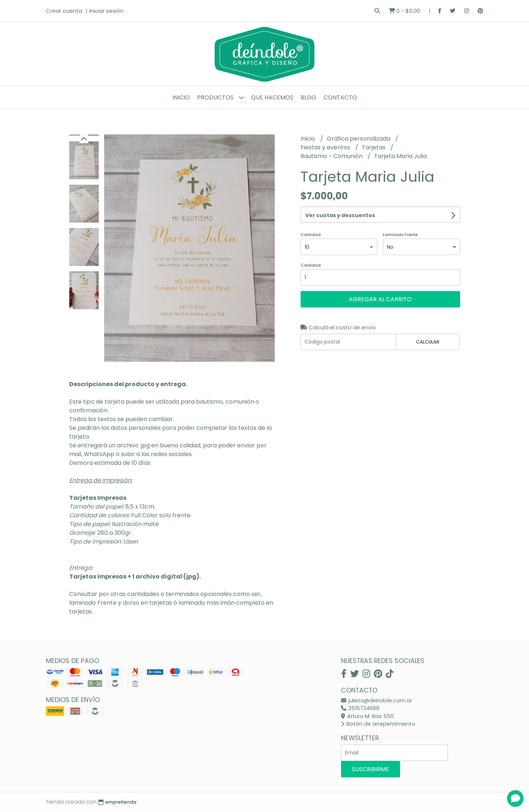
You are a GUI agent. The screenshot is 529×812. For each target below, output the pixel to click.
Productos (220, 97)
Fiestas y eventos (326, 147)
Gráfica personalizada (359, 139)
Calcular (428, 342)
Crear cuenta (64, 11)
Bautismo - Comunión (332, 156)
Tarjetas (374, 147)
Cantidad (311, 235)
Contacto (340, 97)
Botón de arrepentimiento (378, 724)
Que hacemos (272, 97)
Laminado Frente (400, 235)
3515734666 (360, 708)
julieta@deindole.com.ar (377, 701)
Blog (308, 97)
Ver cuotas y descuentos (340, 215)
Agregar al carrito (380, 299)
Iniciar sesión (106, 11)
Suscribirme (371, 769)
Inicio (181, 97)
